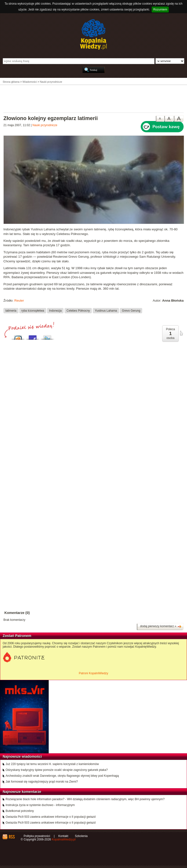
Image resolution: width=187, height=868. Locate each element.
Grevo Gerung (131, 310)
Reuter (19, 301)
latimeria (11, 310)
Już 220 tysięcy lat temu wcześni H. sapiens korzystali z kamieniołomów (52, 764)
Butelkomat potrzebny (20, 811)
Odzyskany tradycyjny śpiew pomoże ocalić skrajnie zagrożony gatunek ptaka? (57, 770)
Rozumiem (160, 10)
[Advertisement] (93, 98)
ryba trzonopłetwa (33, 310)
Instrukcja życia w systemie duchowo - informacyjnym (40, 805)
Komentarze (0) (17, 613)
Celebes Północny (78, 310)
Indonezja (56, 310)
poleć (181, 333)
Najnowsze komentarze (22, 792)
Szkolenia (81, 836)
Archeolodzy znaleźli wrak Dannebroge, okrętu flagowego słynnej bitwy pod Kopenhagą (62, 776)
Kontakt (63, 836)
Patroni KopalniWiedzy (94, 673)
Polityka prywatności (37, 836)
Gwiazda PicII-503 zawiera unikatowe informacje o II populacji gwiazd (51, 817)
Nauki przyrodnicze (45, 125)
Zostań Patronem (17, 636)
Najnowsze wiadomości (22, 756)
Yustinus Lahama (106, 310)
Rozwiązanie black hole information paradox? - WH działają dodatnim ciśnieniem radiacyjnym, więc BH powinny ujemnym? (85, 799)
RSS (12, 837)
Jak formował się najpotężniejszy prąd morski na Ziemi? (42, 782)
